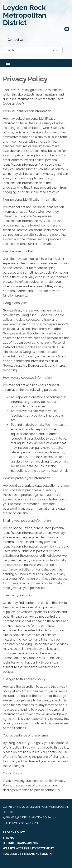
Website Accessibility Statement (28, 848)
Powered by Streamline (21, 854)
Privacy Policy (14, 832)
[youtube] (67, 30)
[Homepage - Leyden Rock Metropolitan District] (36, 15)
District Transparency (21, 843)
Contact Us (16, 40)
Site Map (9, 838)
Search (56, 50)
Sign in (47, 854)
